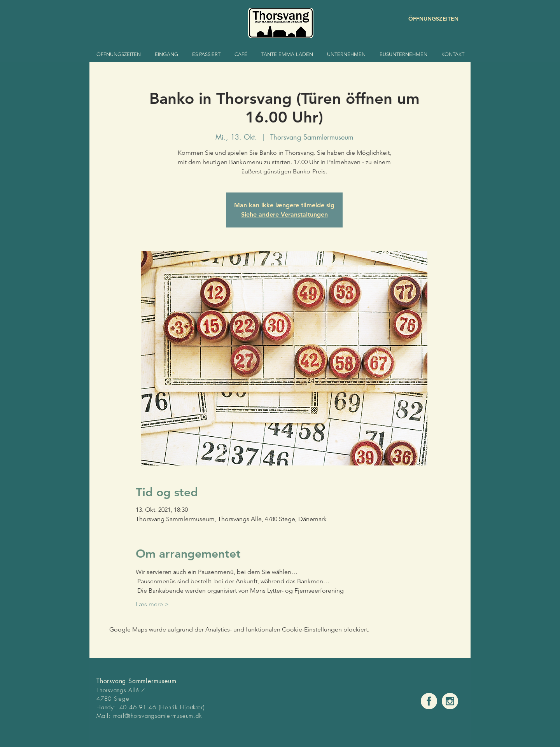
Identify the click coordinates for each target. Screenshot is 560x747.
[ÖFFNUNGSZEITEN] (431, 19)
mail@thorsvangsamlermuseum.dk (157, 716)
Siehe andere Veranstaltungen (284, 214)
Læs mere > (152, 604)
